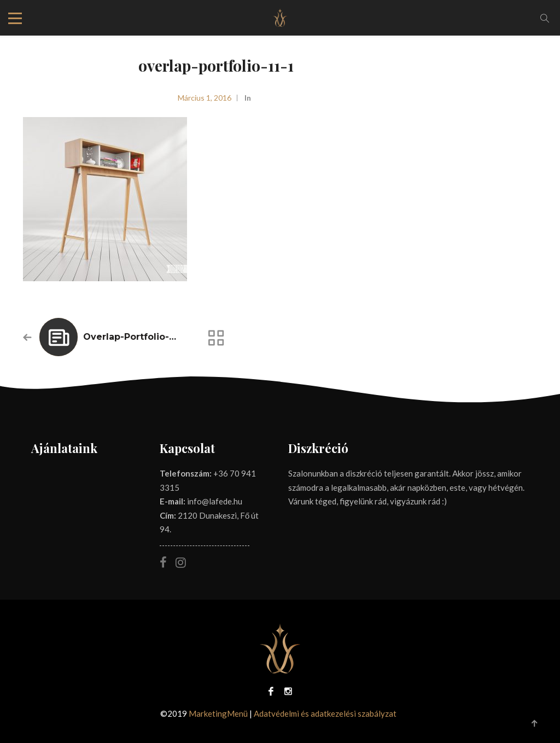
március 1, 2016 (205, 98)
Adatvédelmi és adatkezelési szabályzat (325, 713)
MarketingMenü (218, 713)
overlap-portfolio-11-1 (134, 337)
